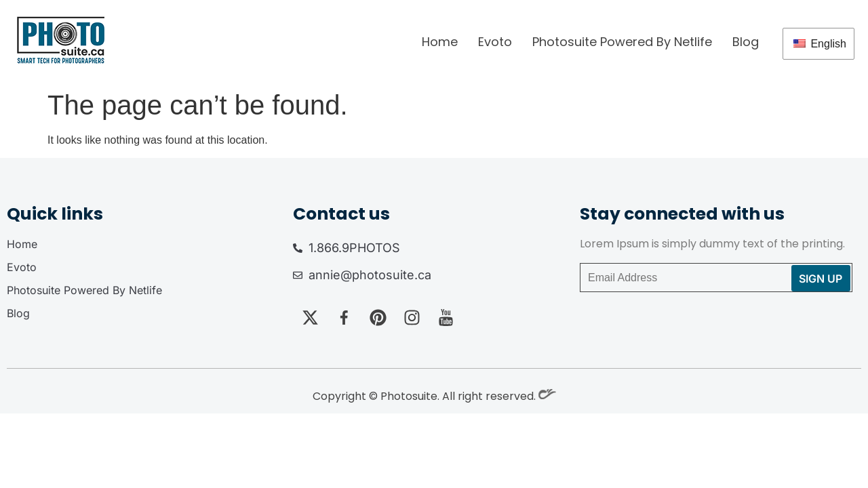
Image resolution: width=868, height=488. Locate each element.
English (820, 44)
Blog (746, 42)
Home (440, 42)
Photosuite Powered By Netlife (622, 42)
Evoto (495, 42)
